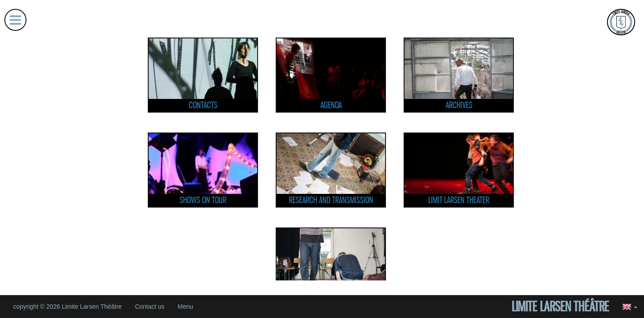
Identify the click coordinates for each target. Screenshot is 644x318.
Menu (185, 307)
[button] (630, 307)
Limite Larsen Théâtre (560, 307)
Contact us (150, 307)
